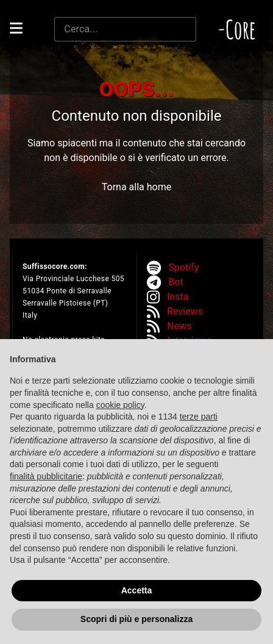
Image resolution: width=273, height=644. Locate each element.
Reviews (185, 311)
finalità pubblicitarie (46, 476)
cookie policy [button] (120, 405)
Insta (178, 297)
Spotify (183, 267)
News (179, 326)
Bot (175, 282)
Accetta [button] (137, 590)
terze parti (199, 417)
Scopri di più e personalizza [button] (136, 620)
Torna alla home (136, 187)
